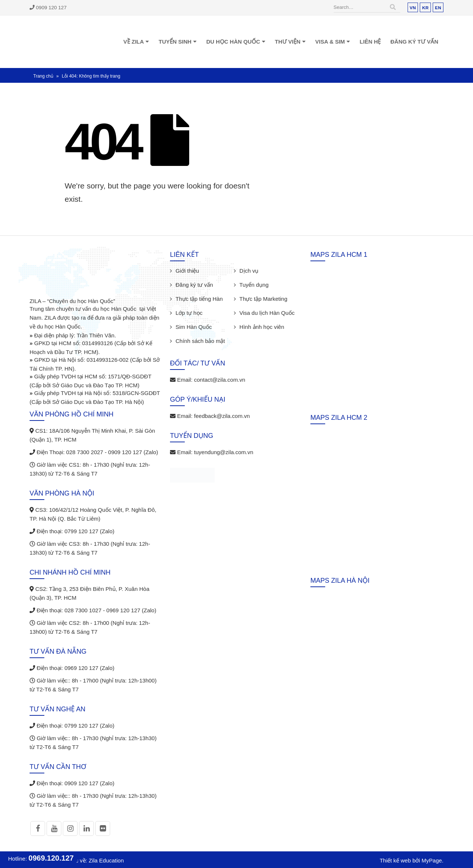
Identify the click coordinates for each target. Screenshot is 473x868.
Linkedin (86, 828)
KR (425, 8)
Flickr (103, 828)
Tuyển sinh (175, 42)
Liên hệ (370, 42)
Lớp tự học (189, 313)
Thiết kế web (395, 860)
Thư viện (288, 42)
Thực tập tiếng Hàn (199, 299)
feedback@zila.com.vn (222, 416)
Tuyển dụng (254, 285)
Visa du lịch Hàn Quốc (267, 313)
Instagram (70, 828)
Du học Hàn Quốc (233, 42)
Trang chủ (43, 76)
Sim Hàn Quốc (194, 327)
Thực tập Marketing (263, 299)
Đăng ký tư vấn (414, 42)
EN (438, 8)
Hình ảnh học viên (262, 327)
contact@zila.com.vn (220, 380)
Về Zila (134, 42)
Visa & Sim (330, 42)
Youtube (54, 828)
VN (413, 8)
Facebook (38, 828)
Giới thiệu (187, 271)
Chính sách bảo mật (200, 341)
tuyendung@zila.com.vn (224, 452)
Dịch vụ (249, 271)
